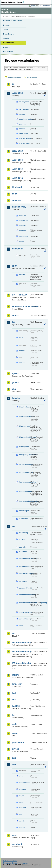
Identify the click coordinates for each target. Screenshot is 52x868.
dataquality (17, 249)
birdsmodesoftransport (24, 437)
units (21, 626)
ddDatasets (24, 220)
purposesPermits (24, 588)
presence (23, 124)
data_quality (24, 109)
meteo (22, 802)
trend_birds (24, 134)
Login (33, 6)
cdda (14, 194)
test (14, 758)
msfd (15, 724)
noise (15, 733)
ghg (14, 389)
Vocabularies (9, 43)
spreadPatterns (24, 619)
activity (22, 275)
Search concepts (32, 77)
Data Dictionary (21, 16)
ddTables (23, 225)
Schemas (7, 38)
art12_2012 (17, 93)
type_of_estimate (24, 138)
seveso (16, 749)
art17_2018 (17, 178)
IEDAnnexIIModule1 (21, 643)
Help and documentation (13, 21)
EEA (14, 2)
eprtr (14, 266)
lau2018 (16, 706)
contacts (22, 216)
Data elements (9, 34)
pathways (23, 581)
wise (14, 835)
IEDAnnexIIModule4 (21, 663)
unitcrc (22, 362)
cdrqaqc (22, 539)
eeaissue (23, 230)
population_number (24, 119)
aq (13, 84)
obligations (23, 236)
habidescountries (24, 464)
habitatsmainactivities (24, 482)
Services (7, 47)
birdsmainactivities (24, 416)
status (22, 241)
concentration (24, 783)
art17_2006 (17, 160)
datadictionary (19, 207)
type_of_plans (24, 143)
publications (18, 742)
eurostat (16, 315)
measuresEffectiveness (24, 558)
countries (23, 547)
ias (14, 526)
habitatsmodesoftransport (24, 501)
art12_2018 (17, 151)
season (22, 129)
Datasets (7, 25)
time (21, 814)
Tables (6, 30)
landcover (17, 684)
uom (14, 765)
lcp (14, 715)
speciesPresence (24, 612)
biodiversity (18, 187)
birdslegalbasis (24, 407)
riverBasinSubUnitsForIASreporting (24, 603)
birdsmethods (24, 426)
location (22, 114)
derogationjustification (24, 455)
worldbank (17, 844)
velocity (22, 821)
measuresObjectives (24, 573)
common (16, 200)
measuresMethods (24, 567)
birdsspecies (24, 447)
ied (14, 633)
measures (23, 552)
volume (22, 828)
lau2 (14, 700)
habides (16, 398)
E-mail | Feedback (10, 861)
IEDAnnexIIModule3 (21, 652)
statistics (23, 808)
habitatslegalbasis (24, 472)
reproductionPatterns (24, 595)
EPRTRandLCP (19, 295)
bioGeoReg (23, 533)
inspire (15, 675)
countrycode (24, 102)
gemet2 (16, 382)
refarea (22, 351)
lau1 (14, 693)
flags (21, 337)
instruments (24, 519)
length (22, 796)
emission (23, 789)
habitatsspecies (24, 511)
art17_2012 (17, 169)
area (21, 776)
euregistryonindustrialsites (21, 306)
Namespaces (8, 51)
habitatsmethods (24, 492)
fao (14, 322)
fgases (15, 373)
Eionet (13, 16)
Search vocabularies (14, 77)
